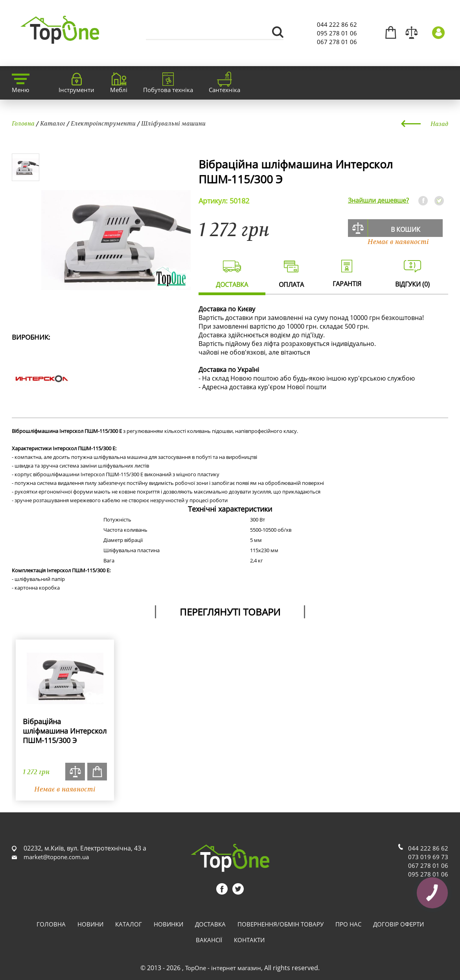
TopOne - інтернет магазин (223, 968)
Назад (439, 124)
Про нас (348, 924)
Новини (90, 924)
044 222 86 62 (337, 24)
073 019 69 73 (428, 857)
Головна (23, 123)
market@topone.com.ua (56, 857)
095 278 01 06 (337, 33)
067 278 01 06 (337, 42)
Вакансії (209, 940)
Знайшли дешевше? (378, 200)
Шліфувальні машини (173, 123)
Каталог (53, 123)
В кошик (406, 229)
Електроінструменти (103, 123)
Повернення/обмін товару (281, 924)
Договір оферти (398, 924)
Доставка (210, 924)
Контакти (249, 940)
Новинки (168, 924)
